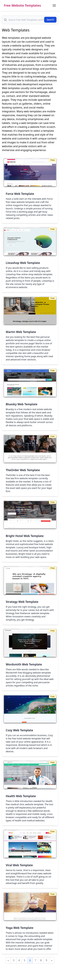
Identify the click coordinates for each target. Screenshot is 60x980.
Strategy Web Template (22, 602)
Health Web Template (21, 796)
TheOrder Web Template (23, 470)
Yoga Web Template (20, 928)
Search (50, 20)
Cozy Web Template (19, 730)
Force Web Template (20, 194)
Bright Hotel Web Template (25, 536)
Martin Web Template (21, 332)
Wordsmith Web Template (24, 664)
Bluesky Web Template (22, 404)
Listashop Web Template (23, 263)
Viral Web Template (19, 865)
